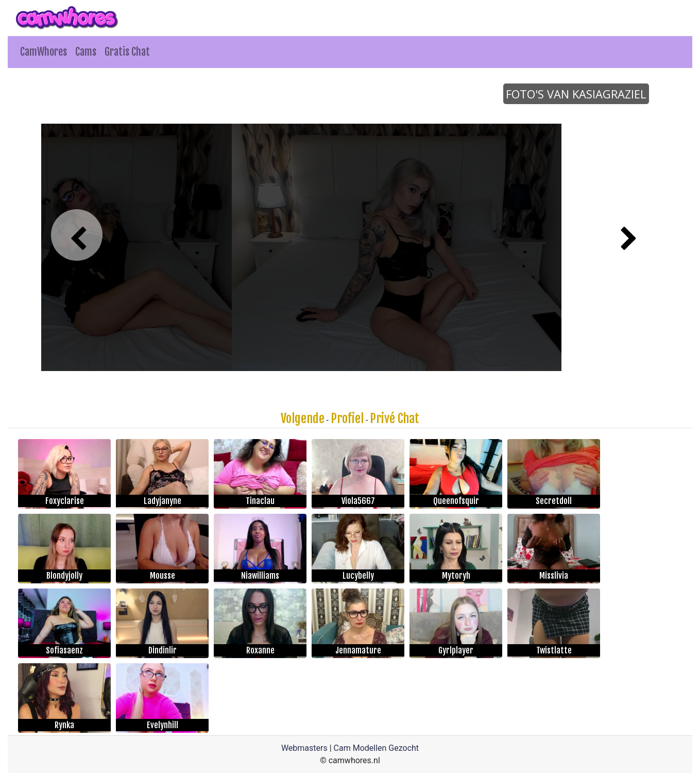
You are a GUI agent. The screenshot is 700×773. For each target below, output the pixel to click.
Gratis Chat (127, 52)
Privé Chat (395, 418)
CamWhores (44, 52)
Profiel (347, 418)
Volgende (303, 418)
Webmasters (304, 748)
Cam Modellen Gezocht (377, 748)
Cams (86, 52)
